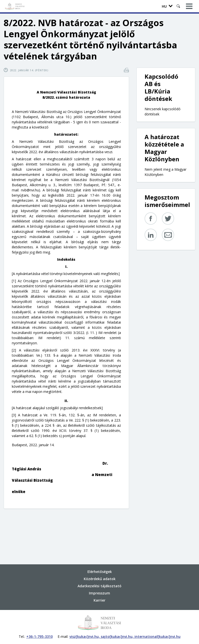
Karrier (99, 600)
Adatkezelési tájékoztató (99, 586)
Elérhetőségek (100, 572)
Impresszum (99, 593)
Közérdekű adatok (100, 579)
